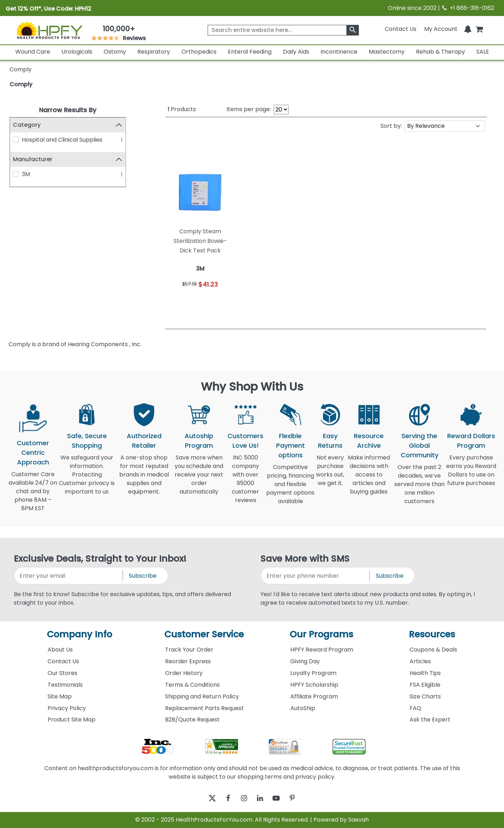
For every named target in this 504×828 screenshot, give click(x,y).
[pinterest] (301, 798)
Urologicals (77, 52)
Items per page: (249, 109)
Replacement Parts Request (204, 708)
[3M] (16, 174)
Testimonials (65, 685)
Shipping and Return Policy (202, 696)
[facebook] (223, 798)
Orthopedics (199, 52)
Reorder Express (188, 661)
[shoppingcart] (479, 29)
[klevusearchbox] (353, 30)
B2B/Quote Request (192, 720)
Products (182, 109)
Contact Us (401, 29)
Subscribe (143, 576)
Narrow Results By (68, 110)
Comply (21, 84)
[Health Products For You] (49, 30)
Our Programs (321, 634)
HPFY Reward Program (322, 650)
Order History (184, 673)
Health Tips (425, 673)
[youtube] (281, 798)
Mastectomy (387, 52)
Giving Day (305, 661)
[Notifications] (468, 29)
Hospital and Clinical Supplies (62, 140)
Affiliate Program (314, 696)
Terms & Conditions (192, 685)
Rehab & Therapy (440, 52)
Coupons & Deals (433, 650)
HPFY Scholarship (314, 685)
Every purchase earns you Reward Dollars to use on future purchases (471, 475)
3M (26, 174)
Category (27, 125)
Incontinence (339, 52)
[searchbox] (283, 30)
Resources (432, 634)
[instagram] (242, 798)
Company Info (80, 634)
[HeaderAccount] (441, 29)
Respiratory (154, 52)
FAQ (415, 708)
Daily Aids (296, 52)
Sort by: (391, 126)
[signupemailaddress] (69, 576)
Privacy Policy (67, 708)
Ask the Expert (430, 720)
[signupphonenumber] (316, 576)
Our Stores (62, 673)
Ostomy (115, 52)
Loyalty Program (313, 673)
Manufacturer (33, 160)
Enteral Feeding (250, 52)
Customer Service (204, 634)
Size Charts (425, 696)
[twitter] (203, 798)
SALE (483, 52)
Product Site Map (72, 720)
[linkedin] (262, 798)
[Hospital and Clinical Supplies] (16, 140)
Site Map (60, 696)
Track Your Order (189, 650)
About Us (60, 650)
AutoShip (303, 708)
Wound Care (33, 52)
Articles (420, 661)
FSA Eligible (425, 685)
